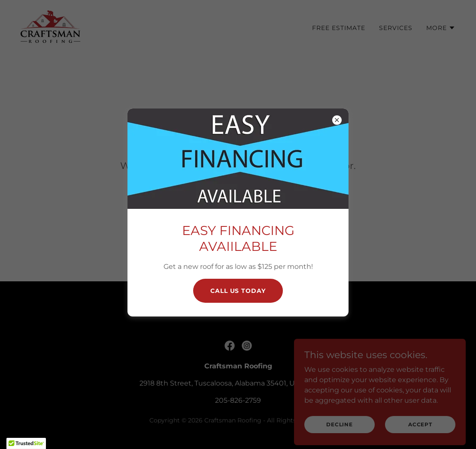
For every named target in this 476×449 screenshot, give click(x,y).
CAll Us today (238, 291)
